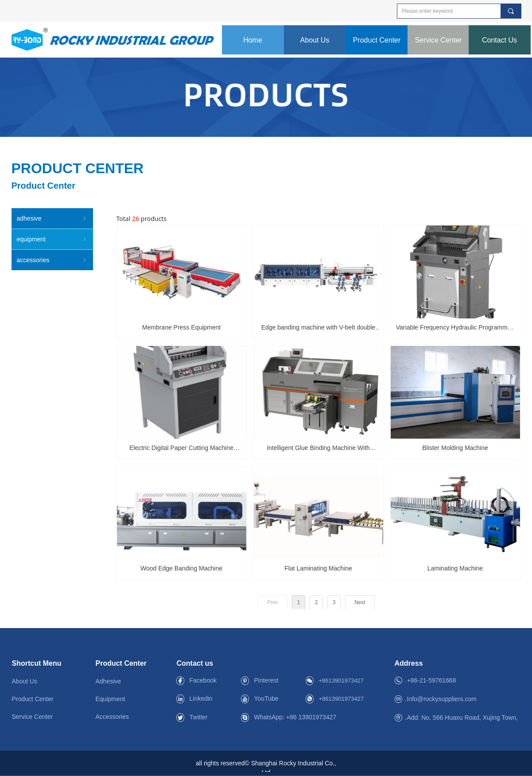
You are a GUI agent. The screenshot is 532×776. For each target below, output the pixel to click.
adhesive (52, 218)
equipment (52, 239)
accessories (52, 260)
